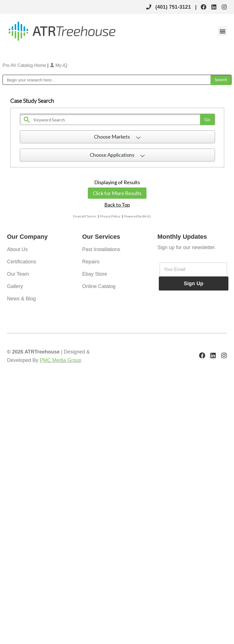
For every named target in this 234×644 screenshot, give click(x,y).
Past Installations (101, 249)
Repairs (91, 262)
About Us (17, 249)
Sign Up (193, 284)
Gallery (15, 286)
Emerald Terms (85, 216)
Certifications (22, 262)
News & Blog (21, 299)
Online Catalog (99, 286)
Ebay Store (95, 274)
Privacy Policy (110, 216)
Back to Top (117, 205)
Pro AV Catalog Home (25, 65)
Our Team (18, 274)
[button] (222, 31)
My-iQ (59, 65)
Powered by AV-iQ (137, 216)
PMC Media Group (61, 360)
